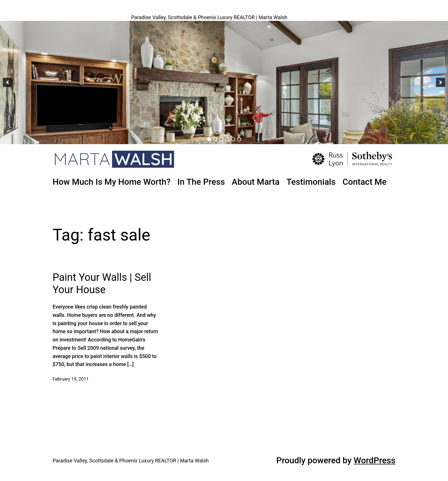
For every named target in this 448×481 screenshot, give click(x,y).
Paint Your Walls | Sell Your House (102, 284)
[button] (7, 82)
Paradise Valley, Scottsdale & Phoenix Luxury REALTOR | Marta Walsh (209, 17)
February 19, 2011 (71, 379)
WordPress (375, 460)
